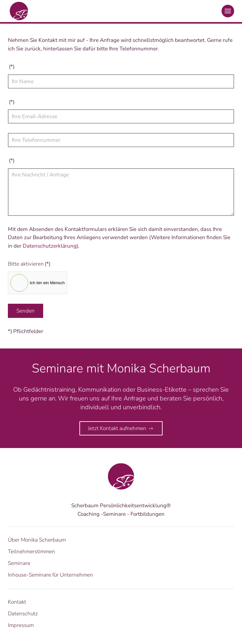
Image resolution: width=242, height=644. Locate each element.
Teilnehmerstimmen (32, 552)
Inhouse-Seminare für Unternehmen (50, 575)
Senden (26, 311)
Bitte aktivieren (29, 264)
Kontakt (17, 602)
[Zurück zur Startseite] (19, 11)
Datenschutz (23, 614)
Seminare (19, 563)
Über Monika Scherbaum (37, 540)
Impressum (21, 625)
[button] (228, 11)
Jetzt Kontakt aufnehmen (121, 428)
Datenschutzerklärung (50, 246)
